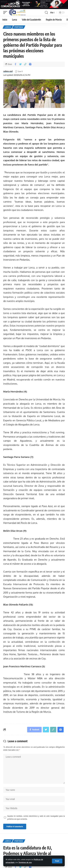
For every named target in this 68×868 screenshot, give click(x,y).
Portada (19, 27)
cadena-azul (8, 71)
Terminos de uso (25, 862)
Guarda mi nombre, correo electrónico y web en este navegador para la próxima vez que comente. (36, 817)
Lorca (8, 27)
